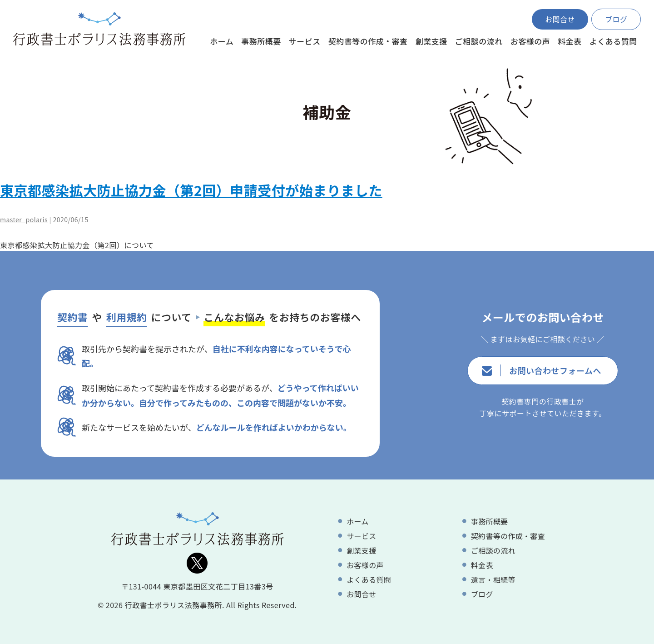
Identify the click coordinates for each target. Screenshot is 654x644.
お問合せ (560, 19)
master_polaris (24, 220)
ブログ (616, 19)
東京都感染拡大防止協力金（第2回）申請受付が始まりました (191, 190)
